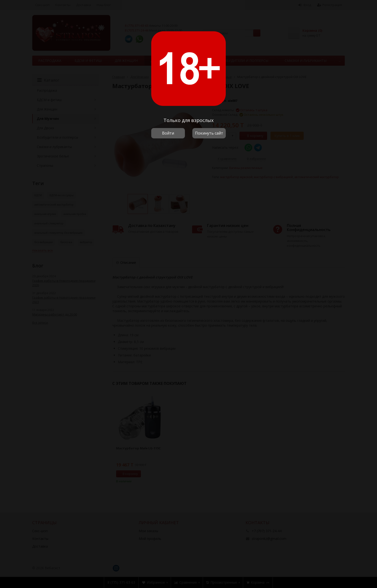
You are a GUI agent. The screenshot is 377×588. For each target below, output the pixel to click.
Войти (168, 133)
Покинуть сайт (209, 133)
